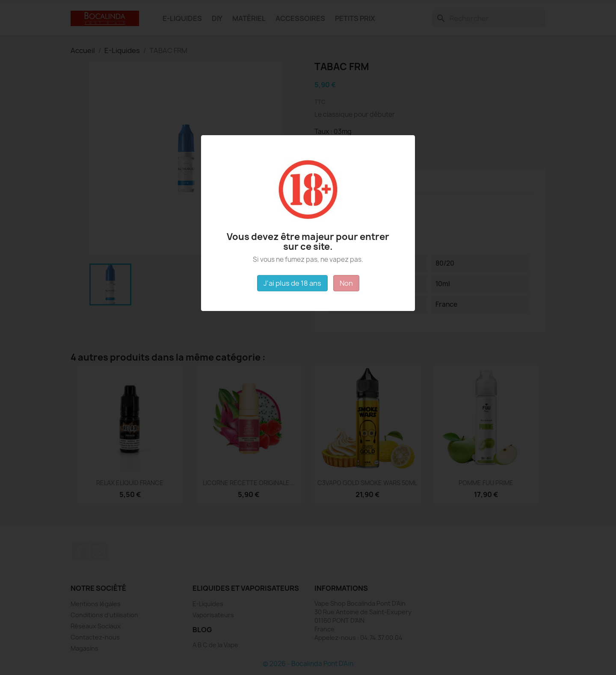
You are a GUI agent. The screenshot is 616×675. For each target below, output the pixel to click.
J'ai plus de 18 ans (292, 283)
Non (346, 283)
